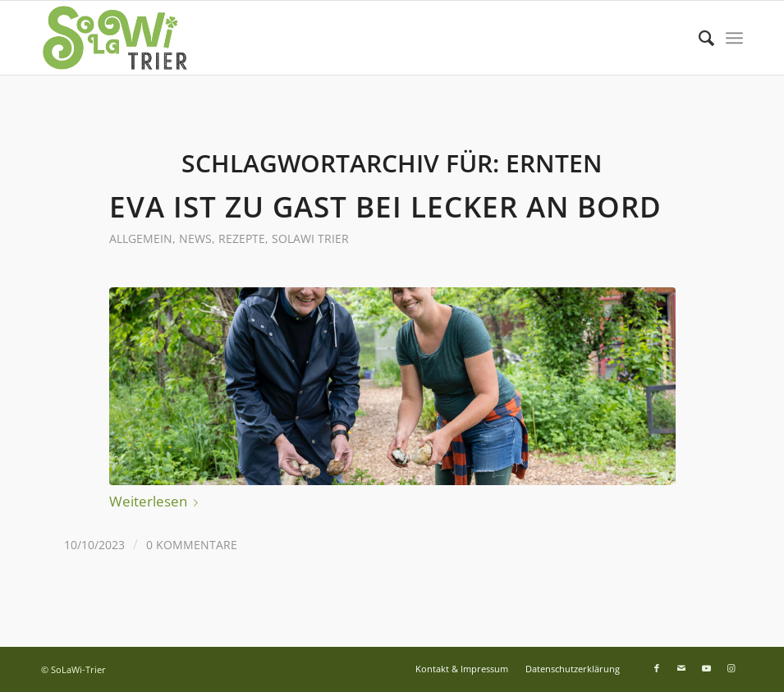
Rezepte (242, 238)
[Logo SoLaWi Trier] (115, 38)
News (195, 238)
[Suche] (698, 38)
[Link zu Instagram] (731, 668)
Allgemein (141, 238)
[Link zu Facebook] (657, 668)
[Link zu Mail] (681, 668)
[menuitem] (698, 38)
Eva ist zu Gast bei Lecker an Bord (385, 206)
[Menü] (734, 38)
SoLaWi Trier (310, 238)
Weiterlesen (157, 501)
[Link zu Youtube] (706, 668)
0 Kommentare (192, 545)
